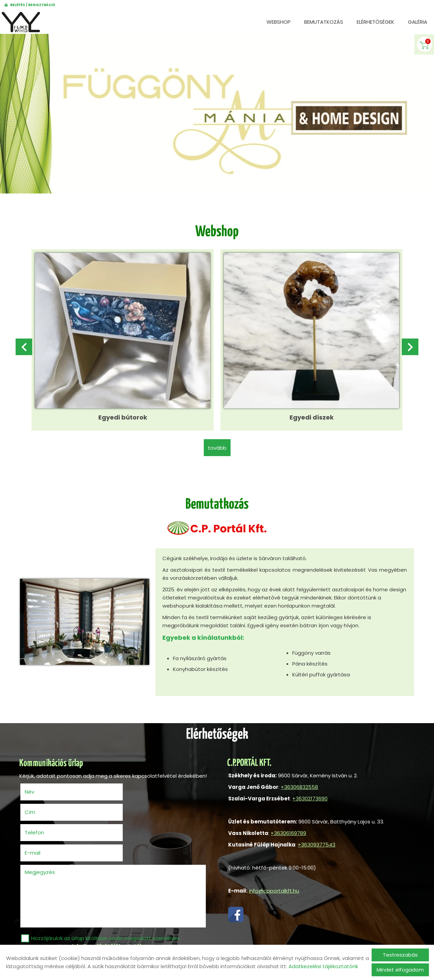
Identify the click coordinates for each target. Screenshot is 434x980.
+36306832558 (298, 783)
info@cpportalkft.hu (273, 887)
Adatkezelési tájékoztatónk (323, 966)
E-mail (137, 816)
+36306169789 (287, 829)
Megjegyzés (41, 835)
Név (41, 796)
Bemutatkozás (324, 22)
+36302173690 (309, 795)
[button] (409, 346)
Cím (124, 796)
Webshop (279, 22)
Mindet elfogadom (400, 970)
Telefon (46, 816)
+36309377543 (315, 841)
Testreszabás (400, 955)
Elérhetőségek (376, 22)
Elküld (32, 940)
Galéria (418, 22)
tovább (217, 444)
